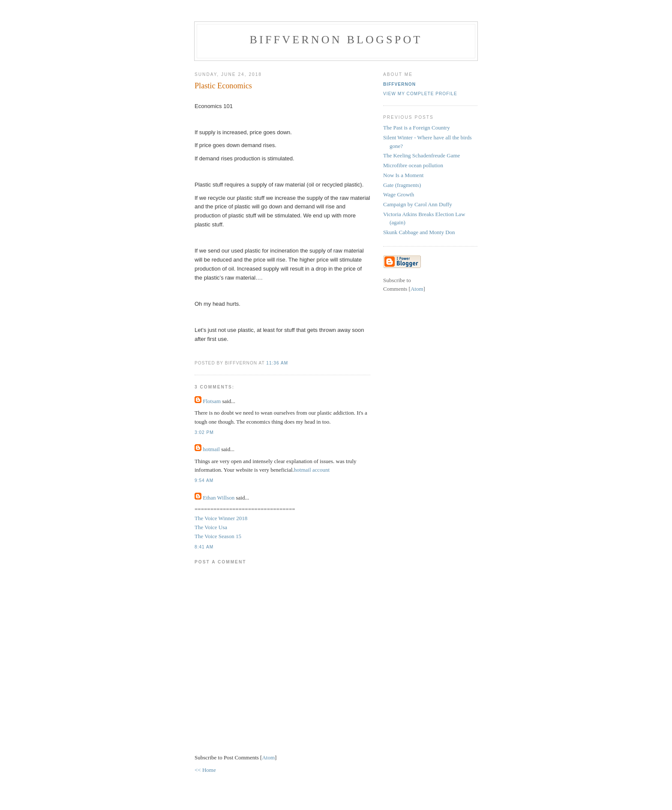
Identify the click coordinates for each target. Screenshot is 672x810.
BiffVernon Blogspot (336, 40)
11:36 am (277, 363)
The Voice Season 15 (218, 536)
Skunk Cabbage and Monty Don (419, 232)
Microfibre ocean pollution (413, 165)
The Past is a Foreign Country (417, 128)
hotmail (212, 449)
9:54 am (204, 480)
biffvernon (399, 84)
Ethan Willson (219, 498)
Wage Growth (399, 194)
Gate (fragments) (402, 185)
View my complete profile (420, 94)
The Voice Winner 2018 (221, 518)
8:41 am (204, 547)
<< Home (205, 770)
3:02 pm (204, 432)
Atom (268, 757)
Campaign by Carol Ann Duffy (418, 204)
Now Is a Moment (403, 175)
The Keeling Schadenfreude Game (421, 155)
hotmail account (312, 470)
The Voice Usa (211, 527)
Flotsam (212, 401)
